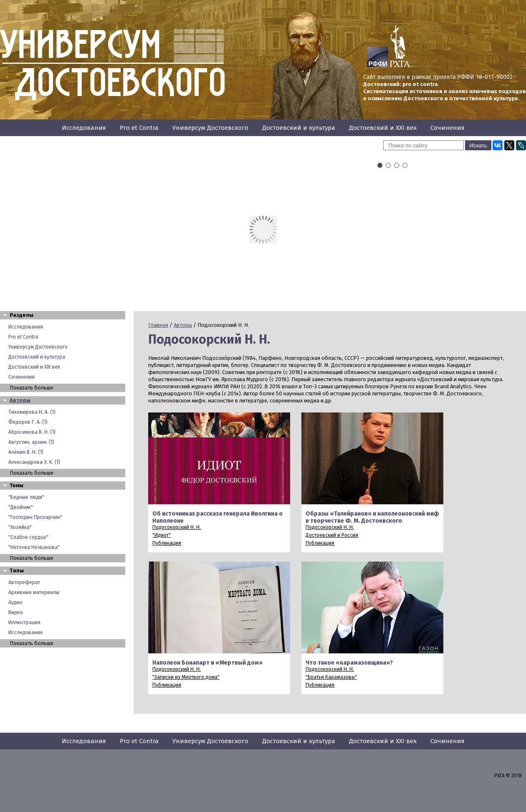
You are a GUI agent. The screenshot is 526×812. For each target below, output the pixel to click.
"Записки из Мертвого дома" (186, 677)
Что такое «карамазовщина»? (349, 663)
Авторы (20, 400)
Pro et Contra (139, 128)
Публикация (167, 543)
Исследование (26, 632)
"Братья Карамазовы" (331, 677)
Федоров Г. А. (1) (28, 422)
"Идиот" (162, 535)
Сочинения (448, 128)
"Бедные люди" (26, 497)
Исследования (84, 128)
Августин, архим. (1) (31, 442)
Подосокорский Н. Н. (177, 527)
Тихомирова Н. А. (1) (32, 412)
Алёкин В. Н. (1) (26, 452)
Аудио (15, 602)
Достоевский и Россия (332, 535)
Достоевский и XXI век (383, 128)
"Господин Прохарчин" (35, 517)
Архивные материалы (34, 592)
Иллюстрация (24, 622)
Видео (16, 612)
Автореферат (24, 582)
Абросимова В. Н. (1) (32, 432)
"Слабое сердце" (28, 537)
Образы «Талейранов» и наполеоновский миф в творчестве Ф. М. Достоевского (372, 517)
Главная (158, 325)
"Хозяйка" (20, 527)
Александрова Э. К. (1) (34, 462)
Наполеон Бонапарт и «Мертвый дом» (207, 663)
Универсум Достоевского (210, 128)
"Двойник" (21, 507)
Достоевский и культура (299, 128)
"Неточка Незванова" (34, 547)
